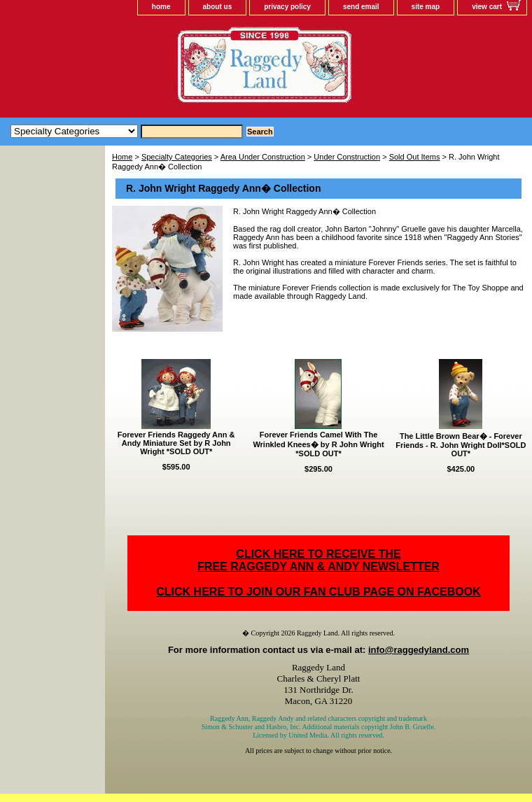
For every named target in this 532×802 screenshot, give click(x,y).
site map (426, 7)
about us (218, 7)
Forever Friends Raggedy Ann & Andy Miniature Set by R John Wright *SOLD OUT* (176, 443)
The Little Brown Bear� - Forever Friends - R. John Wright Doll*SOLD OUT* (461, 445)
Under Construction (347, 157)
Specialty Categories (177, 157)
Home (122, 157)
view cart (487, 7)
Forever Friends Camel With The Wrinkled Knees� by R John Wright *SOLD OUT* (318, 444)
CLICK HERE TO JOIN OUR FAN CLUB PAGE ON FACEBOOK (318, 592)
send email (361, 7)
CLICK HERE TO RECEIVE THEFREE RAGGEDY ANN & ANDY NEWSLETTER (318, 560)
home (161, 7)
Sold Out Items (415, 157)
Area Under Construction (263, 157)
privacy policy (287, 7)
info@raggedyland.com (419, 650)
